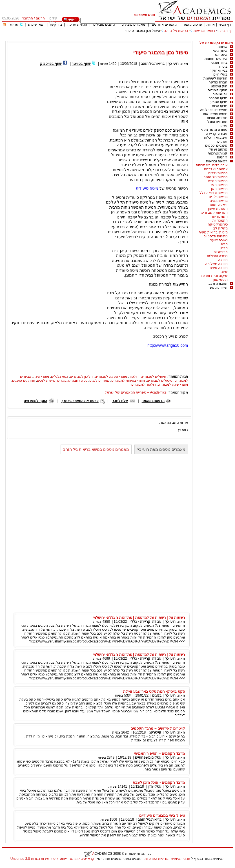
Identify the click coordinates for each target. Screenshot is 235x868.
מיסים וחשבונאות (215, 114)
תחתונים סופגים (24, 381)
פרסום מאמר (192, 25)
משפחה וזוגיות (217, 118)
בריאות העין (219, 185)
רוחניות (222, 157)
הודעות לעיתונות (215, 78)
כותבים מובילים (104, 25)
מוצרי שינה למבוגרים (173, 385)
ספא (224, 244)
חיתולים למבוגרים (153, 377)
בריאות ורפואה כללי (213, 193)
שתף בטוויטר (81, 64)
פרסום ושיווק (218, 149)
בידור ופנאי (219, 63)
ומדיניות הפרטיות (157, 859)
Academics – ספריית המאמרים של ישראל (136, 392)
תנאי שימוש (36, 25)
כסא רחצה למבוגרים (72, 381)
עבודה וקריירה (217, 134)
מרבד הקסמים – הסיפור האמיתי (159, 753)
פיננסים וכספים (216, 145)
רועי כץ (173, 64)
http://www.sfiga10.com (168, 345)
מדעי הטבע (219, 102)
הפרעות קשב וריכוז (214, 213)
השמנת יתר (219, 217)
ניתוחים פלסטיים (216, 236)
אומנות (222, 47)
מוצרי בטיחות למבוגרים (128, 381)
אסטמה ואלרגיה (216, 169)
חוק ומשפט (219, 86)
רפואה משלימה (216, 264)
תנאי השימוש (181, 859)
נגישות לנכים (46, 381)
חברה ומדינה (218, 82)
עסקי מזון (155, 787)
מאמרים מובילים (133, 25)
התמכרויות (220, 220)
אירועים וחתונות (216, 59)
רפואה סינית (219, 268)
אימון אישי (220, 51)
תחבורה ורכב (218, 284)
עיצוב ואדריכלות (216, 138)
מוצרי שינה (41, 377)
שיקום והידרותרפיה (214, 276)
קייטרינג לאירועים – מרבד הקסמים (158, 728)
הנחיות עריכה (77, 25)
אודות (211, 25)
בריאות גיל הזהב (176, 31)
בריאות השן (219, 189)
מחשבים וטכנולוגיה (214, 110)
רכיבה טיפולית (217, 256)
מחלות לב (220, 228)
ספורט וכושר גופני (214, 130)
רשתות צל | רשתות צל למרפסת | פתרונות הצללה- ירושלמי (139, 618)
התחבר (28, 18)
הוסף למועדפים (35, 401)
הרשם (40, 18)
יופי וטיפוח (220, 94)
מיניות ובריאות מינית (213, 232)
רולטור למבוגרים (143, 385)
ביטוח (223, 67)
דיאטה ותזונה (218, 205)
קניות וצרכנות (218, 153)
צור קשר (56, 25)
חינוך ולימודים (218, 90)
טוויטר (14, 25)
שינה (224, 272)
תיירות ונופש (219, 288)
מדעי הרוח (220, 106)
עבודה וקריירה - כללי (146, 622)
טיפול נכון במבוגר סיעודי (142, 31)
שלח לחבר (120, 401)
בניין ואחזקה (218, 70)
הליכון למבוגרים (81, 377)
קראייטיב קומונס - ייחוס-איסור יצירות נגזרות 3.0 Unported (52, 859)
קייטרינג (155, 732)
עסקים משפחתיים (148, 757)
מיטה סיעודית (147, 188)
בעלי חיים (220, 74)
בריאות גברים (218, 173)
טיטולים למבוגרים (160, 381)
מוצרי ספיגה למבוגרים (111, 377)
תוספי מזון (220, 280)
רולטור (134, 377)
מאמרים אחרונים (164, 25)
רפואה (223, 260)
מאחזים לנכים (99, 381)
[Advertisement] (130, 39)
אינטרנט (221, 55)
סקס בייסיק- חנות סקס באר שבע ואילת (154, 691)
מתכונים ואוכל (217, 122)
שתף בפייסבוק (51, 64)
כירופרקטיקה (218, 224)
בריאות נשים (219, 201)
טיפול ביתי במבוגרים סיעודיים (162, 815)
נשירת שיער (219, 240)
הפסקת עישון (218, 209)
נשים (224, 126)
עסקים (222, 142)
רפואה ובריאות (204, 31)
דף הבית (225, 25)
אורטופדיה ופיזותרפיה (212, 165)
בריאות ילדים (218, 197)
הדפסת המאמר (153, 401)
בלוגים (157, 695)
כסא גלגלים (59, 377)
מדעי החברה (218, 98)
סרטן (224, 248)
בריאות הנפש (218, 181)
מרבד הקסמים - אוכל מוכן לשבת (159, 782)
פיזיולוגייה (221, 252)
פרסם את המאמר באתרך (80, 401)
